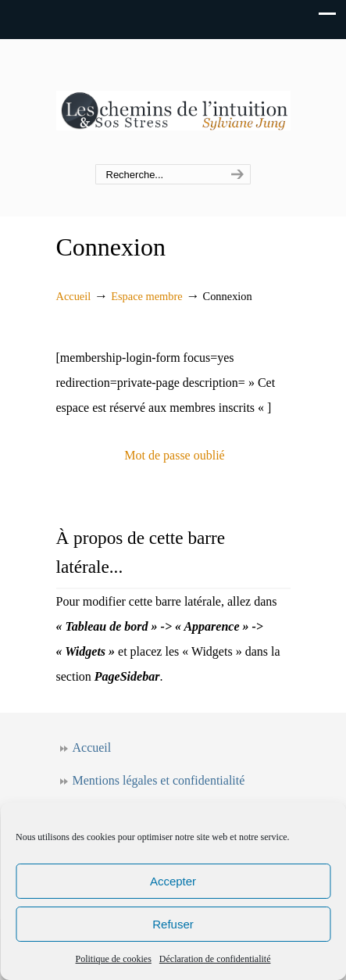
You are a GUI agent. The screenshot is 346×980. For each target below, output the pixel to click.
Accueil (74, 296)
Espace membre (147, 296)
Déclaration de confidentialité (215, 959)
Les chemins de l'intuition (173, 102)
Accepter (173, 881)
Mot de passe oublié (174, 455)
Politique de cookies (114, 959)
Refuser (173, 924)
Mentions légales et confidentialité (159, 780)
